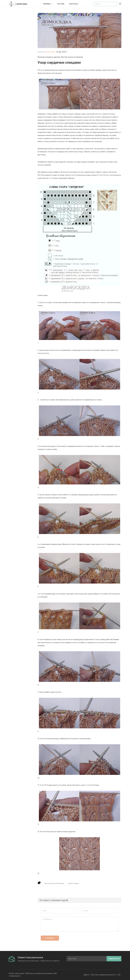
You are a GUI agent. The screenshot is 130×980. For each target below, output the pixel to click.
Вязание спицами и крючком (49, 57)
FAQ (119, 975)
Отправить (50, 938)
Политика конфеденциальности (103, 975)
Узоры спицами (73, 883)
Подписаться (114, 959)
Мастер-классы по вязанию (72, 57)
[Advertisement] (22, 59)
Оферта (86, 975)
